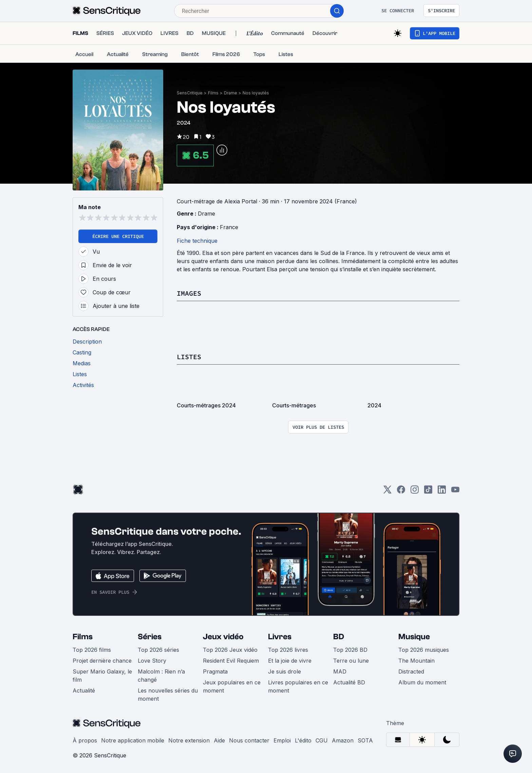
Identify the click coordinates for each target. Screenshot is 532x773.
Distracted (411, 671)
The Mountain (416, 661)
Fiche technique (197, 241)
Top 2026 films (92, 650)
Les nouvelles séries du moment (168, 695)
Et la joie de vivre (290, 661)
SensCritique (190, 93)
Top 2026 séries (158, 650)
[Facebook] (401, 492)
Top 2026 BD (350, 650)
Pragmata (215, 671)
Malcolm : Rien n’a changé (161, 676)
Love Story (152, 661)
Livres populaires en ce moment (298, 686)
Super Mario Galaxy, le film (102, 676)
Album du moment (422, 682)
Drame (231, 93)
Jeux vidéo (223, 637)
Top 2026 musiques (424, 650)
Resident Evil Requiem (231, 661)
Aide (219, 740)
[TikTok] (428, 492)
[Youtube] (455, 492)
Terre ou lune (351, 661)
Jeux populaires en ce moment (232, 686)
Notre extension (189, 740)
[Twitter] (387, 492)
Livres (280, 637)
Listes (189, 357)
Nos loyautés (256, 93)
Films (213, 93)
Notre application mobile (133, 740)
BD (339, 637)
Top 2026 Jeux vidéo (230, 650)
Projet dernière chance (102, 661)
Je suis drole (284, 671)
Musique (414, 637)
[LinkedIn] (442, 492)
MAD (340, 671)
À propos (85, 740)
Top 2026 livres (288, 650)
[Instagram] (415, 492)
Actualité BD (349, 682)
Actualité (84, 691)
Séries (150, 637)
